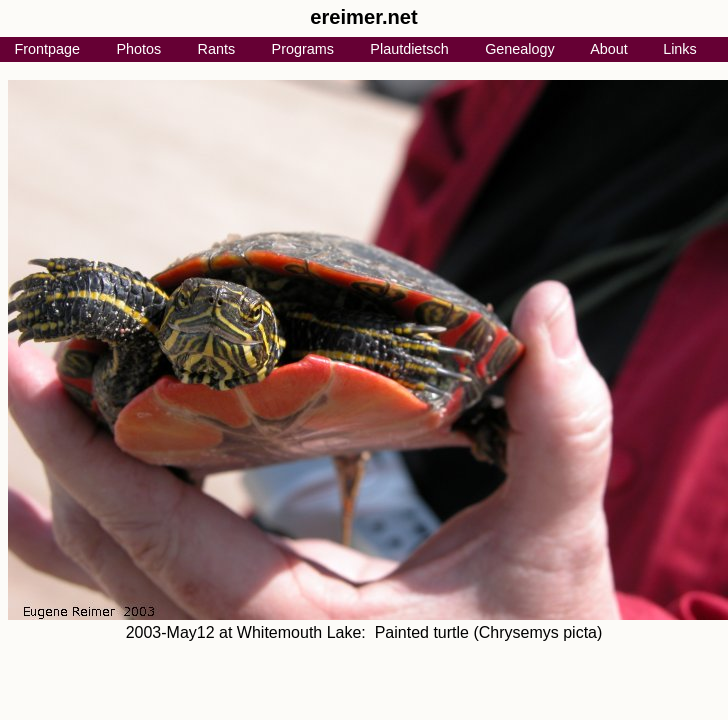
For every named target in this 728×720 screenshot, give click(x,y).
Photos (138, 49)
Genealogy (520, 49)
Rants (217, 49)
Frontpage (47, 49)
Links (680, 49)
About (609, 49)
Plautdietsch (409, 49)
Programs (303, 49)
